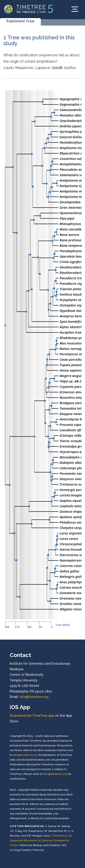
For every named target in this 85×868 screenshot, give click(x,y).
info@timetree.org (34, 697)
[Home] (28, 9)
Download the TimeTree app (32, 716)
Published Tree (20, 21)
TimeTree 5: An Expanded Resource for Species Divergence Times (41, 840)
